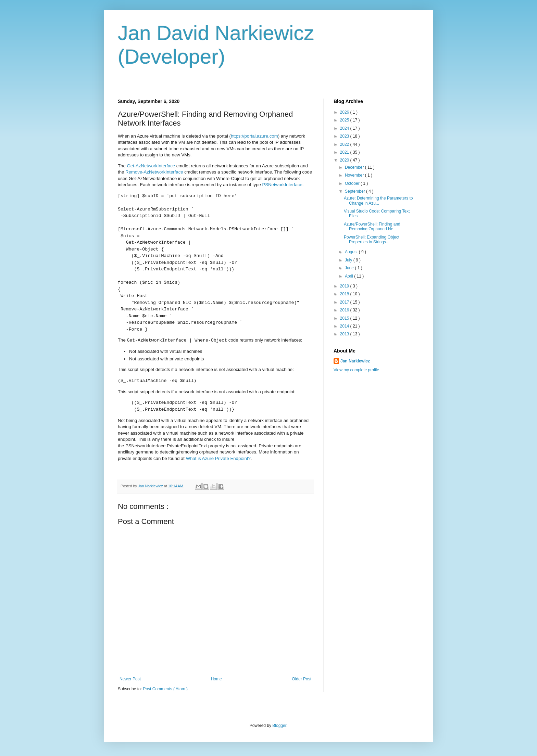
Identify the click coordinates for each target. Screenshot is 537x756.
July (349, 260)
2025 (345, 120)
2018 (345, 294)
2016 (345, 310)
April (349, 276)
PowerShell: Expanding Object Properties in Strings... (372, 240)
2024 (345, 128)
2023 (345, 136)
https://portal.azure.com (254, 136)
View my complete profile (356, 370)
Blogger (279, 726)
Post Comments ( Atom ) (165, 689)
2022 (345, 144)
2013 (345, 334)
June (350, 268)
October (353, 183)
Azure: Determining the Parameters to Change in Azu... (378, 201)
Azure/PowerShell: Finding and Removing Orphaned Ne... (372, 227)
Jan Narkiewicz (355, 361)
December (355, 167)
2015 (345, 318)
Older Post (302, 679)
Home (216, 679)
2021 (345, 152)
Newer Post (130, 679)
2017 (345, 302)
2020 (345, 160)
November (355, 175)
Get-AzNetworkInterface (151, 166)
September (355, 191)
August (352, 252)
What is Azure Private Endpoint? (218, 458)
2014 (345, 326)
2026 (345, 112)
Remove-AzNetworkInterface (154, 172)
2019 (345, 286)
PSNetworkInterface (282, 185)
